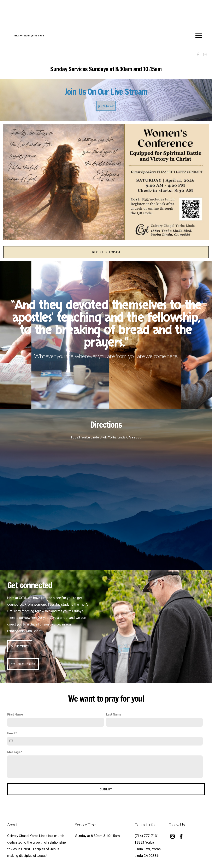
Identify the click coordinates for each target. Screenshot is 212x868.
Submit (106, 789)
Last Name (114, 714)
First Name (15, 714)
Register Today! (106, 252)
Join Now (106, 106)
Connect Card (23, 664)
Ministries (20, 646)
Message (14, 752)
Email (11, 733)
